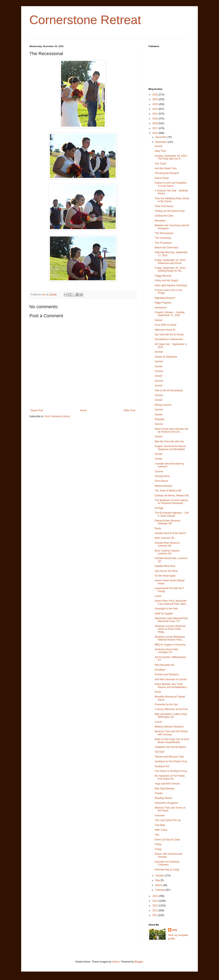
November (161, 142)
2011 (156, 915)
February (161, 890)
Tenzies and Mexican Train (169, 757)
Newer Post (37, 410)
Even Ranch (161, 481)
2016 (156, 133)
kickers (116, 962)
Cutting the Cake (164, 216)
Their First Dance (164, 206)
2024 (156, 99)
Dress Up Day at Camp (167, 840)
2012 (156, 910)
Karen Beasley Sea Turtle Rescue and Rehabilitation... (172, 686)
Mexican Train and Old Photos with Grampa (171, 733)
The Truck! (161, 164)
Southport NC (162, 766)
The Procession (163, 243)
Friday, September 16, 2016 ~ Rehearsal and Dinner (171, 262)
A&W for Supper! (164, 614)
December (161, 137)
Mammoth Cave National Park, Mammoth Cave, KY (171, 620)
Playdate (160, 419)
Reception (160, 221)
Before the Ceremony (166, 248)
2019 (156, 119)
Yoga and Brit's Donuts (167, 784)
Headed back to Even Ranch (170, 533)
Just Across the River (166, 571)
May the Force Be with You (169, 441)
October (160, 876)
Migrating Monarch (165, 298)
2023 (156, 104)
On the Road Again (165, 576)
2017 (156, 128)
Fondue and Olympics (167, 674)
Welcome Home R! (165, 330)
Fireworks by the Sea (166, 704)
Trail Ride (160, 825)
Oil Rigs (159, 508)
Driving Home (162, 476)
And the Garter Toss (166, 168)
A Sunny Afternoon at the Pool (171, 709)
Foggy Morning (163, 276)
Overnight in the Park (166, 609)
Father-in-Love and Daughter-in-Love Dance (171, 184)
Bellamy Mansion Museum (169, 727)
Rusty (158, 528)
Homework (161, 308)
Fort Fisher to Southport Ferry (171, 771)
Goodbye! (160, 670)
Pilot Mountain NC (165, 665)
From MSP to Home (166, 325)
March (159, 885)
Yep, (157, 835)
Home (83, 410)
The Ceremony (163, 238)
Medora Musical (163, 486)
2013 (156, 906)
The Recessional (164, 233)
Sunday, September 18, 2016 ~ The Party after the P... (172, 157)
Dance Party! (162, 178)
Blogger (139, 962)
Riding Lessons (163, 405)
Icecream (160, 816)
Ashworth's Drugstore (166, 803)
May (158, 880)
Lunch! (158, 722)
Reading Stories (163, 798)
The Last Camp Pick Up (168, 820)
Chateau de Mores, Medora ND (172, 496)
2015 (156, 896)
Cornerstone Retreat (85, 20)
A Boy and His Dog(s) (167, 280)
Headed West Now (165, 566)
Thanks (159, 793)
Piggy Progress (163, 303)
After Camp (161, 830)
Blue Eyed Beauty (164, 789)
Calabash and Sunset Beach (170, 747)
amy (175, 930)
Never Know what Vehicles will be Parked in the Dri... (171, 430)
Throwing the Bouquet (167, 173)
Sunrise (159, 352)
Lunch (158, 596)
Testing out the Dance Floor (170, 211)
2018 (156, 123)
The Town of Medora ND (168, 491)
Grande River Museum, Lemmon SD (167, 544)
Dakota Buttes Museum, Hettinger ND (168, 522)
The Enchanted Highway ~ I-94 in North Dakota (172, 514)
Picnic (158, 692)
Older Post (129, 410)
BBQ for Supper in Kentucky (170, 645)
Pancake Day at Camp (167, 870)
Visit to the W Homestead (169, 390)
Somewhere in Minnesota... (170, 339)
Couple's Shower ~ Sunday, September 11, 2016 (170, 314)
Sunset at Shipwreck (166, 357)
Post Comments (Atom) (57, 416)
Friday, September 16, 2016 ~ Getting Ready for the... (171, 269)
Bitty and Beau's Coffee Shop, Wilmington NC (171, 716)
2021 (156, 114)
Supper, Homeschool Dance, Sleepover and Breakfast (170, 448)
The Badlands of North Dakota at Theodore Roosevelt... (171, 502)
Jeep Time (160, 151)
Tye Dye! (160, 752)
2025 (156, 95)
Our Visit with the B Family (169, 335)
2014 (156, 901)
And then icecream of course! (171, 679)
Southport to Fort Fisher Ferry (171, 761)
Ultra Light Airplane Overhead (171, 285)
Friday (158, 844)
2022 (156, 109)
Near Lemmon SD (165, 538)
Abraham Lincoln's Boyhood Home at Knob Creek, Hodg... (170, 629)
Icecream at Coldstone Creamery (167, 863)
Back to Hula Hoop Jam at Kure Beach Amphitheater (172, 741)
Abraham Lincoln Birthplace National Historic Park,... (170, 638)
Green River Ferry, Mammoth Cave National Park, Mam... (171, 602)
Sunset (158, 146)
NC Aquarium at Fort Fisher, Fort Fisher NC (170, 777)
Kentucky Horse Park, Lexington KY (167, 651)
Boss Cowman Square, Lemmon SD (167, 552)
